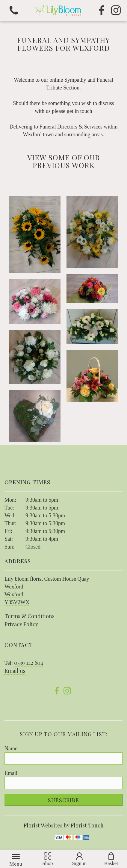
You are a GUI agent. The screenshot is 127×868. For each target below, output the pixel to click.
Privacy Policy (21, 624)
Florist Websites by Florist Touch (64, 825)
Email (11, 773)
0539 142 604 (29, 663)
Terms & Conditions (30, 616)
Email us (15, 671)
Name (11, 749)
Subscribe (63, 800)
